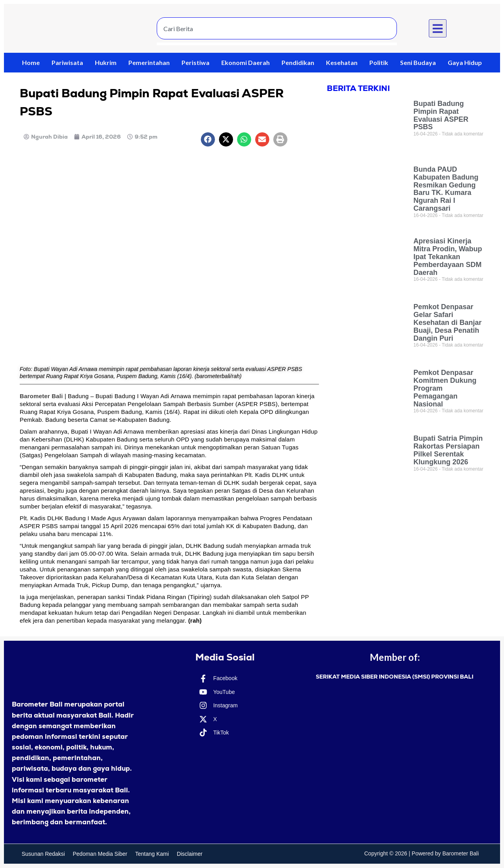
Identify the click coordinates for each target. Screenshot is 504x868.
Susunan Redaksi (43, 854)
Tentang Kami (152, 854)
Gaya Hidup (465, 62)
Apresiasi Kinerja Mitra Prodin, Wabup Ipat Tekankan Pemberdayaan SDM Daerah (448, 257)
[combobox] (277, 28)
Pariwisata (67, 62)
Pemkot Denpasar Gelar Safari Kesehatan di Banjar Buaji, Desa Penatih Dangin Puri (447, 322)
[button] (438, 28)
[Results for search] (277, 44)
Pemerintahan (149, 62)
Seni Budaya (418, 62)
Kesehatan (342, 62)
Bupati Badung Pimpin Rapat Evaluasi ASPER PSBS (441, 115)
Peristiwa (195, 62)
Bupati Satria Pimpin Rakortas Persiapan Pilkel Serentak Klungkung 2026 (448, 450)
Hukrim (106, 62)
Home (31, 62)
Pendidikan (298, 62)
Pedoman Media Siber (100, 854)
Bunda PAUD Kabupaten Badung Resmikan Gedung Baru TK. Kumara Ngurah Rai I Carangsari (446, 189)
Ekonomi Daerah (246, 62)
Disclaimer (190, 854)
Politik (379, 62)
